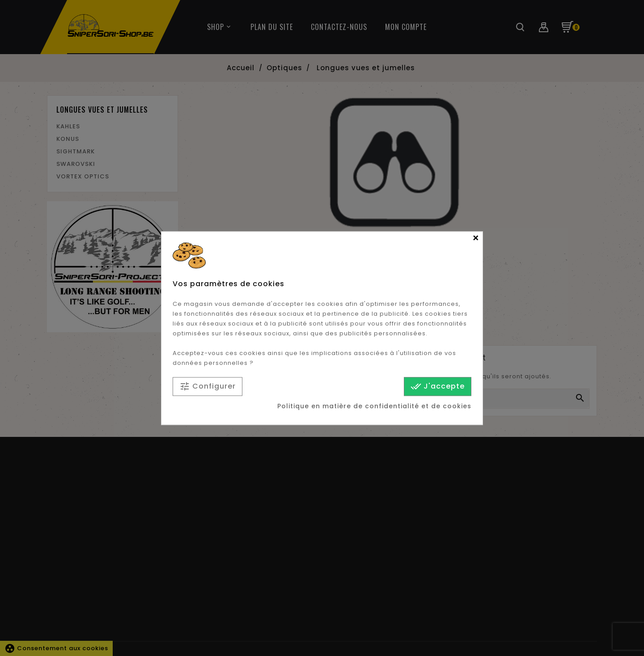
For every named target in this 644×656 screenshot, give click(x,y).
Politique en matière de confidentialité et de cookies (374, 406)
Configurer (208, 387)
